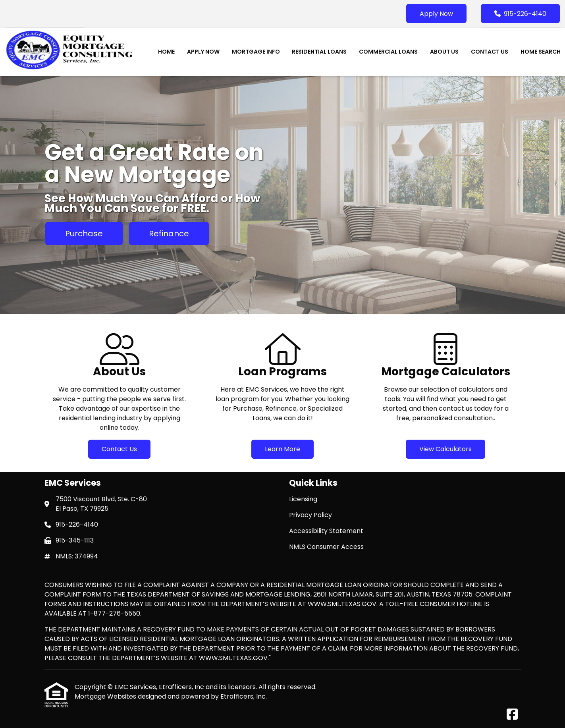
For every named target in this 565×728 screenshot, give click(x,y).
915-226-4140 (520, 14)
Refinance (169, 234)
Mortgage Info (256, 52)
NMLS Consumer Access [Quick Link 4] (326, 547)
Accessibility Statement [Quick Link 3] (326, 531)
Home (166, 52)
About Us (444, 52)
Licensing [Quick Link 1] (303, 499)
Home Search (541, 52)
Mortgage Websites (106, 696)
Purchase (84, 234)
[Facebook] (512, 715)
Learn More (282, 449)
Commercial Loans (388, 52)
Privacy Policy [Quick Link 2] (310, 515)
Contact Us (490, 52)
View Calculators (445, 449)
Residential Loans (319, 52)
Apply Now (436, 14)
